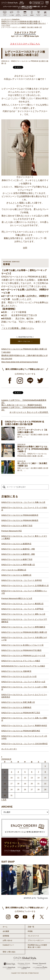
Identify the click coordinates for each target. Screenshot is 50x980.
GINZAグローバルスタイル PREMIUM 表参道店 (20, 520)
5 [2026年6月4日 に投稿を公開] (25, 772)
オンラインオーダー (9, 749)
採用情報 (6, 936)
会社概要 (6, 931)
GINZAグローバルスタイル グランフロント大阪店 (21, 661)
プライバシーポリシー (36, 940)
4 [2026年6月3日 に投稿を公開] (18, 772)
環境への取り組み (9, 952)
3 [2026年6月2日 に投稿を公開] (12, 772)
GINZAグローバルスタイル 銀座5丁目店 (17, 559)
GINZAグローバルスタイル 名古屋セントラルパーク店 (22, 645)
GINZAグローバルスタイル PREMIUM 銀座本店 (20, 515)
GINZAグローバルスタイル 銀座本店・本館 (18, 549)
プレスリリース (33, 936)
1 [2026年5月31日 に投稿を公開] (45, 766)
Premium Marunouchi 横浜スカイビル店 (17, 598)
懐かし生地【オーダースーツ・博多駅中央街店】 (22, 405)
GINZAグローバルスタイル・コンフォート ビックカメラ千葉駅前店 (24, 621)
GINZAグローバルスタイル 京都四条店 (16, 707)
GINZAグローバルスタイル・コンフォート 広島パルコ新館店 (24, 719)
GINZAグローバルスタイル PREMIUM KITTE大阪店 (21, 650)
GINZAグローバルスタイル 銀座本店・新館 (18, 554)
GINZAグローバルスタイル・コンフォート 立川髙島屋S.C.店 (25, 586)
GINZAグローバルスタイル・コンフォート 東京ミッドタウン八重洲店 (24, 537)
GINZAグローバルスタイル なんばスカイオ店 (19, 676)
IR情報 (30, 931)
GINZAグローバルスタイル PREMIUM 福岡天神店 (21, 731)
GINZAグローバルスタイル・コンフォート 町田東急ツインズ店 (24, 592)
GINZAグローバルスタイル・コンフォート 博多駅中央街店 (24, 726)
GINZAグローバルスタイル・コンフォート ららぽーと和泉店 (24, 688)
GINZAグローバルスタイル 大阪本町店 (16, 671)
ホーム (5, 927)
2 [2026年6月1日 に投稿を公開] (5, 772)
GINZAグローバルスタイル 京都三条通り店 (18, 702)
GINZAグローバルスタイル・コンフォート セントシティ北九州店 (24, 737)
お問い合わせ (7, 940)
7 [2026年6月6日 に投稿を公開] (38, 772)
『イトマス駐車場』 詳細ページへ (18, 328)
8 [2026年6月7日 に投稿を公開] (45, 772)
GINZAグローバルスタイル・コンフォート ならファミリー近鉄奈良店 (24, 696)
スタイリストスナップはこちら (25, 44)
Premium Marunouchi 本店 (12, 531)
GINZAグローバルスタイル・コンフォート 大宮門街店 (22, 609)
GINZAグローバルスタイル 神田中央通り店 (18, 565)
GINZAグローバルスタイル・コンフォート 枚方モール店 (23, 682)
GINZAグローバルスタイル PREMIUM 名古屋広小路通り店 (24, 632)
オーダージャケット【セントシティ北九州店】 (29, 412)
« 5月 (4, 800)
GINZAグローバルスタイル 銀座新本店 (16, 544)
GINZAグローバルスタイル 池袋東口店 (16, 575)
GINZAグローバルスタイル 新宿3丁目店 (17, 526)
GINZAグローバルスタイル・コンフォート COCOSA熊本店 (24, 744)
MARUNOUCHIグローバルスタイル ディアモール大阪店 (23, 666)
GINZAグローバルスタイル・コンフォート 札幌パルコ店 (23, 502)
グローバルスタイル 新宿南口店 (14, 570)
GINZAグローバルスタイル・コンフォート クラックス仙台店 (24, 509)
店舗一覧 (31, 927)
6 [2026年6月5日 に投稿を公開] (32, 772)
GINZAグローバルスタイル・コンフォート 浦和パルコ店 (23, 614)
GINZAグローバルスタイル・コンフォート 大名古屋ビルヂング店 (24, 639)
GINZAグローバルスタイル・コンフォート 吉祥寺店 (22, 580)
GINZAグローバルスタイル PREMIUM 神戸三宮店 (21, 713)
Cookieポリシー (8, 945)
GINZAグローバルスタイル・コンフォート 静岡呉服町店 (23, 627)
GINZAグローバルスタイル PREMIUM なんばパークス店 (23, 656)
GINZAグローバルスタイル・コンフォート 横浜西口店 (22, 604)
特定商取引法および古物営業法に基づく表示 (37, 946)
